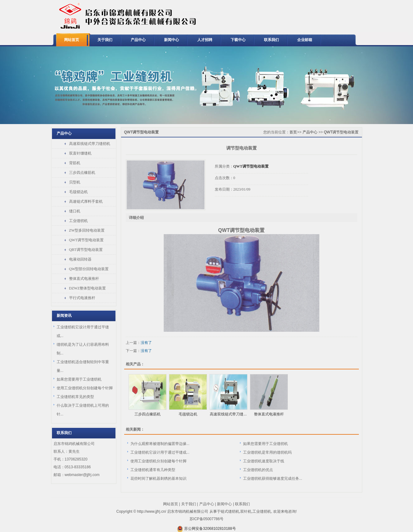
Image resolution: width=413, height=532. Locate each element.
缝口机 (75, 211)
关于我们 (105, 40)
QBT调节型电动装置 (86, 250)
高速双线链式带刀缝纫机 (90, 144)
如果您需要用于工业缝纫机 (79, 379)
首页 (293, 132)
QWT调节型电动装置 (86, 240)
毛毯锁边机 (78, 192)
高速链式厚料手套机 (86, 201)
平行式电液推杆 (82, 298)
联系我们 (271, 40)
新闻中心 (171, 40)
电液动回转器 (80, 259)
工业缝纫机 (78, 221)
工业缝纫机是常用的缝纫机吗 (267, 452)
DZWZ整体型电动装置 (88, 288)
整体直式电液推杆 (84, 279)
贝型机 (75, 182)
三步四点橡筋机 (82, 173)
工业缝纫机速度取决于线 (264, 461)
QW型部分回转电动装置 (89, 269)
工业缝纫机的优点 (258, 470)
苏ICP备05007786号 (206, 519)
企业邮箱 (305, 40)
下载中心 (238, 40)
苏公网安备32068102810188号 (210, 529)
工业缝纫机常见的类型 (75, 397)
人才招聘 (205, 40)
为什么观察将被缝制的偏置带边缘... (160, 444)
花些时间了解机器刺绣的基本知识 (158, 479)
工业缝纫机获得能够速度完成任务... (273, 479)
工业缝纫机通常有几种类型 (153, 470)
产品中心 (138, 40)
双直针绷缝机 (80, 153)
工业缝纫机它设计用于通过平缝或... (160, 452)
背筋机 (75, 163)
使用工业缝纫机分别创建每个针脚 (85, 388)
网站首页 (72, 40)
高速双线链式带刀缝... (228, 414)
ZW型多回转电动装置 (87, 230)
